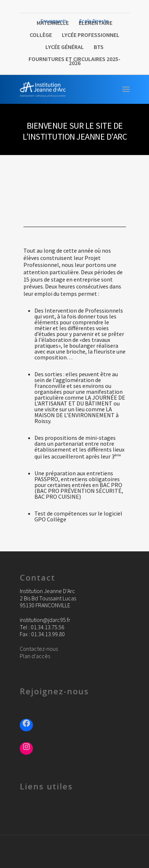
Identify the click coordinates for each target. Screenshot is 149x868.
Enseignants (54, 21)
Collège (41, 35)
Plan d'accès (35, 656)
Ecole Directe (94, 21)
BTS (99, 47)
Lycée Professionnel (91, 35)
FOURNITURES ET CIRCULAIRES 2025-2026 (74, 61)
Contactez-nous (39, 649)
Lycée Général (65, 47)
